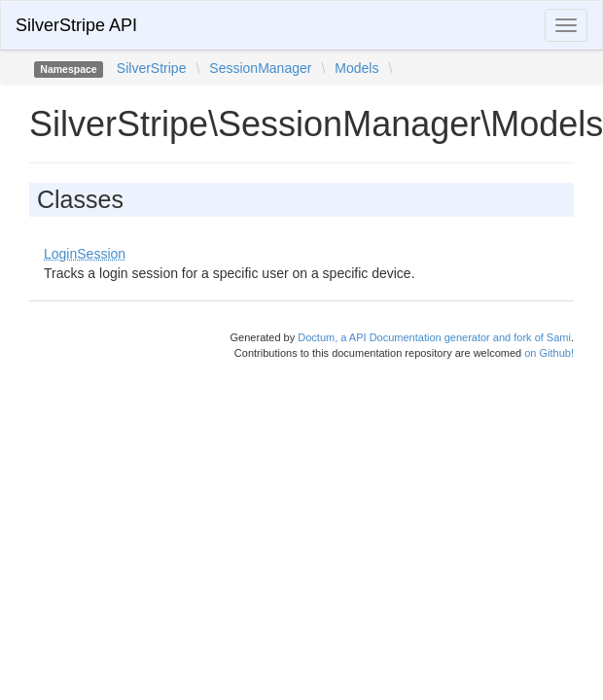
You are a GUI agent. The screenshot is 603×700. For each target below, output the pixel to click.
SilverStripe (152, 68)
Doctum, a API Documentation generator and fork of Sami (434, 337)
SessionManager (260, 68)
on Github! (549, 353)
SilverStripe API (76, 25)
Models (356, 68)
